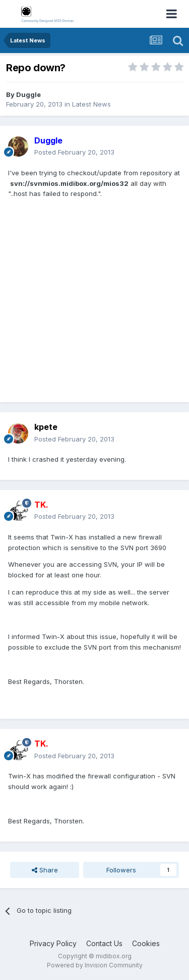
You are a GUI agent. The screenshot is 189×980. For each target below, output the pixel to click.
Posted (74, 152)
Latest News (91, 104)
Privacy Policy (53, 943)
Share (45, 870)
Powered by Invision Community (95, 965)
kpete (46, 427)
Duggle (28, 94)
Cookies (146, 943)
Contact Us (104, 943)
